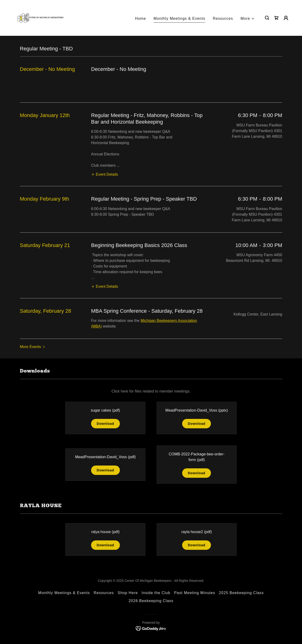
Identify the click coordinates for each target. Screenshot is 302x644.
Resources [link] (223, 18)
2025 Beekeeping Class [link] (241, 593)
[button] (248, 19)
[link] (40, 18)
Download (105, 424)
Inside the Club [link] (156, 593)
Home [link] (141, 18)
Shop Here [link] (128, 593)
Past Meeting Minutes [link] (195, 593)
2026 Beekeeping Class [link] (151, 601)
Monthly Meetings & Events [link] (179, 18)
